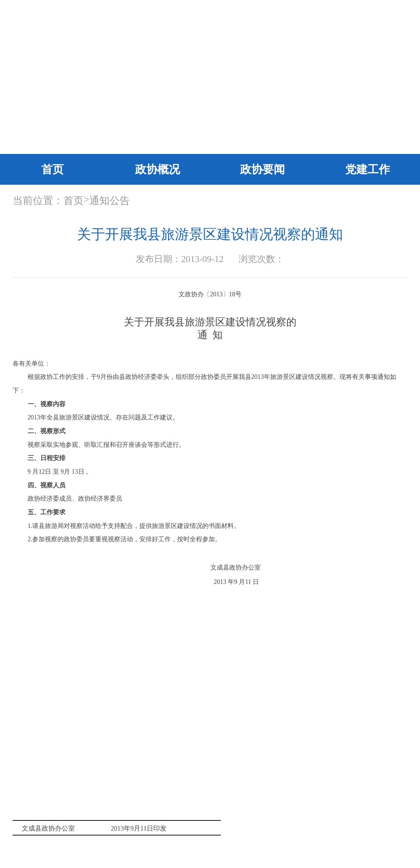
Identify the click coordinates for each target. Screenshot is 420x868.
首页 (52, 169)
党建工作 (367, 169)
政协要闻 (262, 169)
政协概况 (157, 169)
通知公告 (110, 200)
